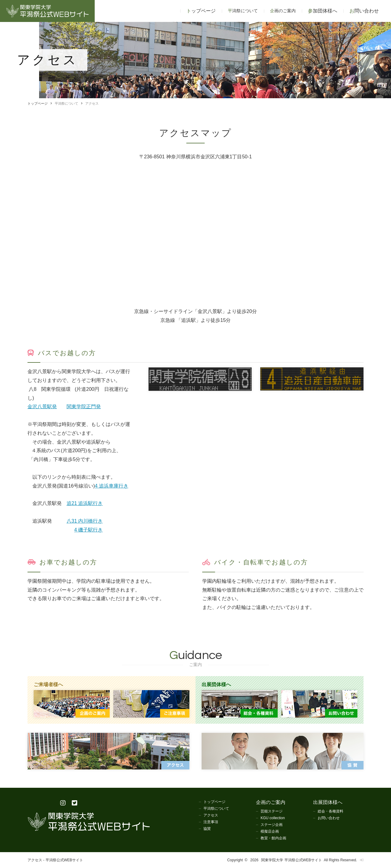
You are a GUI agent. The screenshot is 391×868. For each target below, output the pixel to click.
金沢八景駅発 (42, 407)
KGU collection (273, 818)
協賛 (207, 829)
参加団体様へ (323, 11)
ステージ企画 (272, 825)
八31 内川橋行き (85, 521)
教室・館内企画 (273, 838)
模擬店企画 (270, 831)
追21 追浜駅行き (85, 503)
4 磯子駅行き (88, 530)
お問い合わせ (364, 11)
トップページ (201, 11)
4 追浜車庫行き (111, 486)
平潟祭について (216, 809)
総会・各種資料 (331, 811)
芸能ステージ (272, 811)
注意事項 (211, 822)
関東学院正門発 (84, 407)
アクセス (211, 815)
